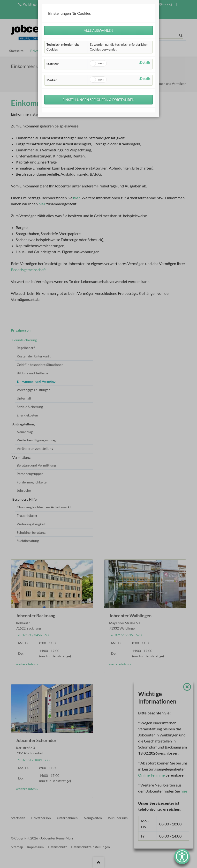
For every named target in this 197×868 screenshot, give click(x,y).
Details (145, 62)
